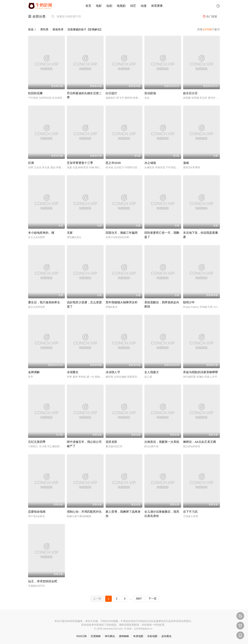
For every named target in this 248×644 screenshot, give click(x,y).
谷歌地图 (152, 636)
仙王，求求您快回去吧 (43, 581)
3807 (139, 599)
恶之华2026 (113, 163)
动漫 (144, 6)
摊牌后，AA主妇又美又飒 (200, 442)
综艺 (133, 6)
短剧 (109, 6)
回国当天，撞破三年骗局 (122, 233)
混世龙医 (111, 442)
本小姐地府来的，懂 (41, 233)
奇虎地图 (138, 636)
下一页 (152, 599)
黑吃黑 (44, 29)
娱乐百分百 (190, 93)
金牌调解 (34, 372)
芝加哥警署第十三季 (80, 163)
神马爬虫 (110, 636)
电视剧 (121, 6)
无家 (70, 233)
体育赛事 (157, 6)
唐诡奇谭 (58, 29)
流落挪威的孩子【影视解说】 (85, 29)
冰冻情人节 (113, 372)
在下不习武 (190, 512)
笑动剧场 (150, 93)
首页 (88, 6)
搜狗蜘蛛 (124, 636)
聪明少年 (189, 302)
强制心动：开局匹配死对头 (84, 512)
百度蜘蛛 (96, 636)
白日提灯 (111, 93)
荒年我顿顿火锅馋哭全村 (122, 302)
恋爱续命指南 (37, 512)
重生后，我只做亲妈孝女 (44, 302)
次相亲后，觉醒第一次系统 (162, 442)
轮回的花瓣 (35, 93)
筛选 (32, 29)
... (131, 599)
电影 (99, 6)
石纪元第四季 (37, 442)
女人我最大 (152, 372)
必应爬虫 (166, 636)
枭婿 (186, 163)
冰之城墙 (150, 163)
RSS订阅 (82, 636)
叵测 (31, 163)
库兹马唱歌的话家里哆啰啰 (201, 372)
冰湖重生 (73, 372)
